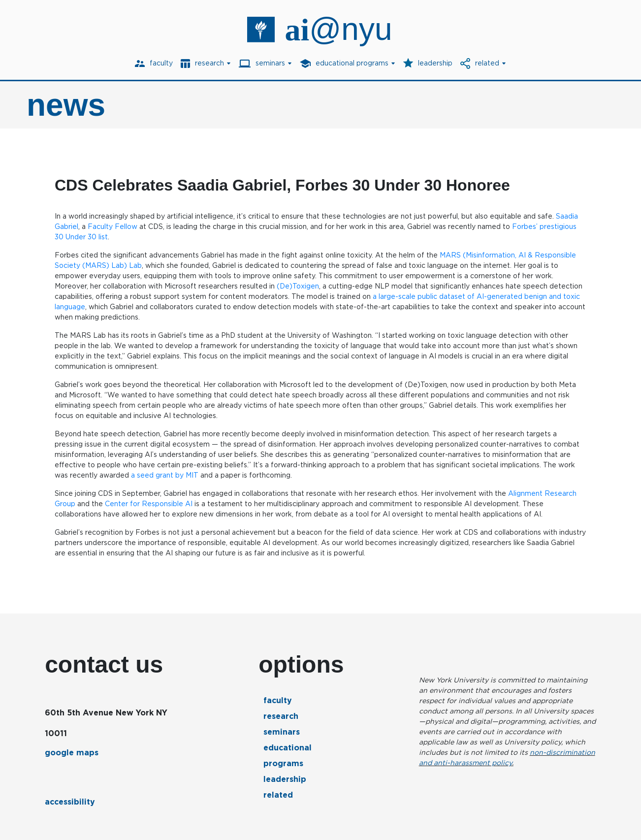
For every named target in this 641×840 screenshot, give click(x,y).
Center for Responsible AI (149, 504)
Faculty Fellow (112, 226)
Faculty (278, 700)
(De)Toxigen (298, 286)
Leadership (285, 779)
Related (278, 795)
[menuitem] (154, 64)
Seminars (282, 732)
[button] (206, 63)
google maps (72, 753)
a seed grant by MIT (165, 475)
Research (281, 716)
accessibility (70, 802)
